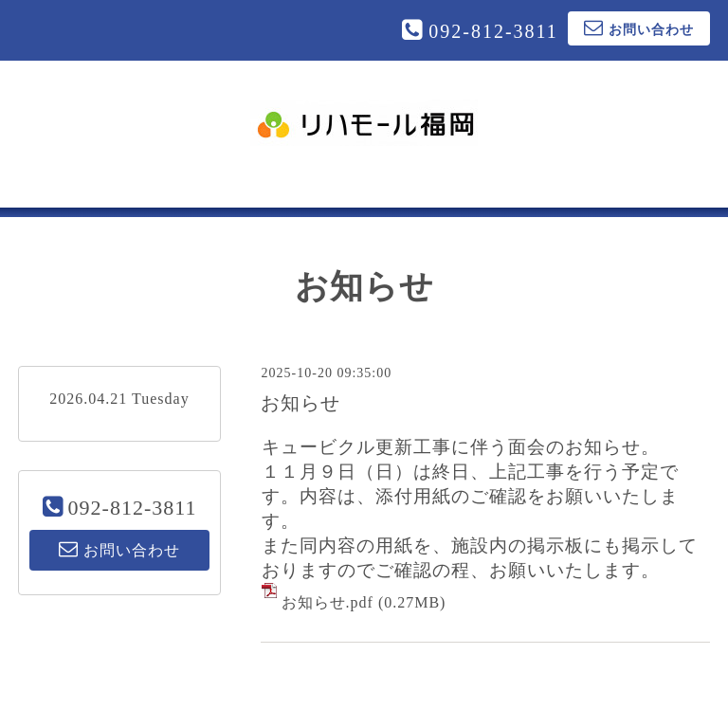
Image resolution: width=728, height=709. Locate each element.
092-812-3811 (493, 31)
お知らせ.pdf (328, 602)
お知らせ (300, 403)
